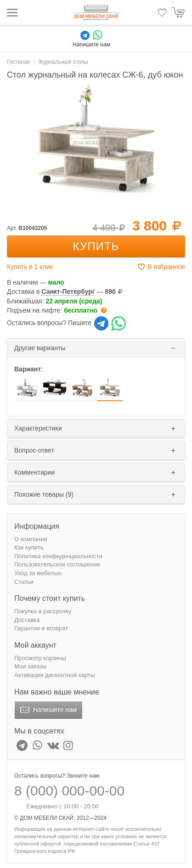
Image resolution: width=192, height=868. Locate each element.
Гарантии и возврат (41, 628)
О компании (31, 539)
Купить (96, 246)
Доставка (27, 620)
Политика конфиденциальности (58, 556)
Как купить (29, 547)
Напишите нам (48, 710)
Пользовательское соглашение (57, 564)
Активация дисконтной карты (54, 675)
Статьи (24, 582)
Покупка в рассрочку (43, 611)
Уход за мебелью (38, 573)
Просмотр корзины (40, 658)
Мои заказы (31, 666)
